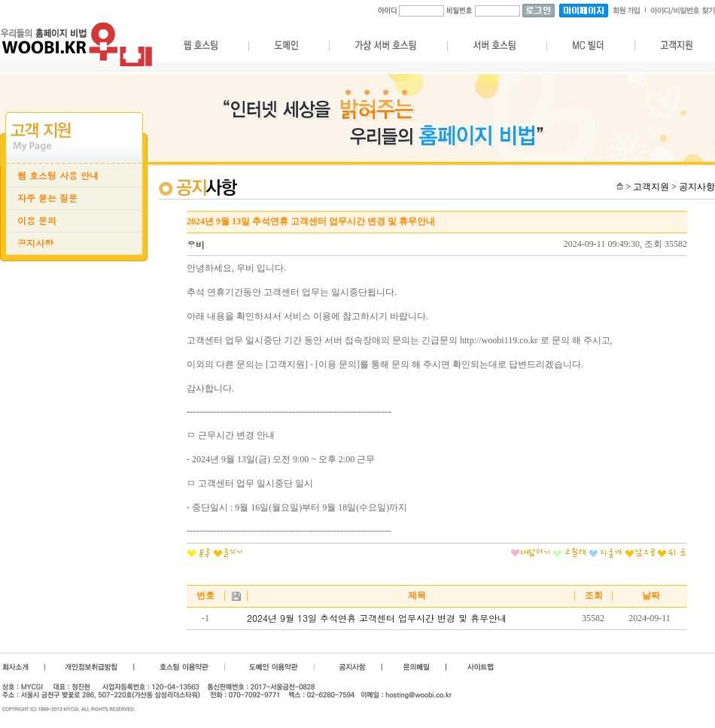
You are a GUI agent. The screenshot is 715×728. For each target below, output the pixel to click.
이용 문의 (37, 221)
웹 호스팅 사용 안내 (58, 175)
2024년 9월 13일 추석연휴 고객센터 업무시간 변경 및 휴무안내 (377, 618)
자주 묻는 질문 (47, 198)
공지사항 (35, 243)
